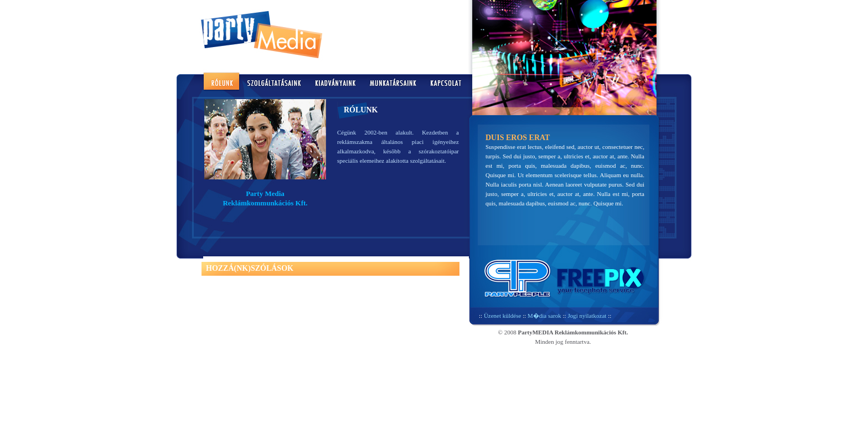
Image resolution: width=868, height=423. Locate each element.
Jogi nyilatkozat (587, 316)
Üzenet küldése (503, 316)
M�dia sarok (544, 316)
